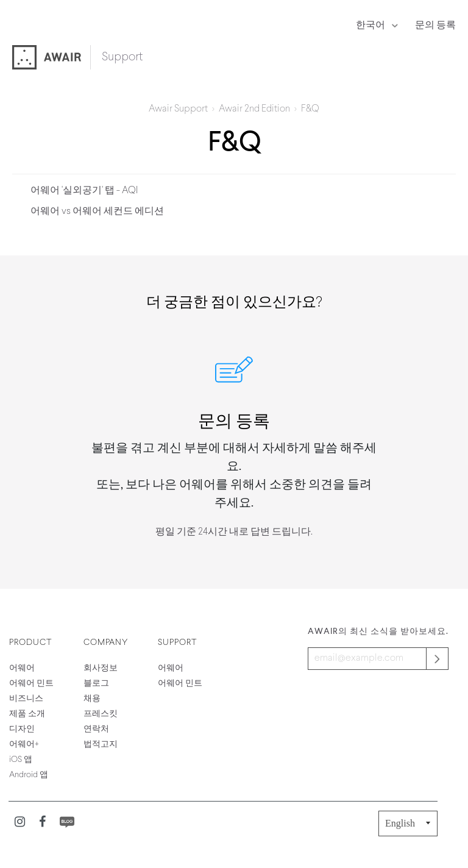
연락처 (96, 729)
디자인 (22, 729)
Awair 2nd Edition (254, 109)
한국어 (371, 26)
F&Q (310, 109)
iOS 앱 (21, 760)
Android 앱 (29, 775)
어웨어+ (24, 745)
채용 (92, 699)
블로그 (96, 684)
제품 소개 (27, 714)
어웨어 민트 (31, 684)
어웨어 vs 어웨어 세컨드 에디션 (97, 212)
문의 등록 (435, 26)
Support (122, 57)
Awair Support (178, 109)
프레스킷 (101, 714)
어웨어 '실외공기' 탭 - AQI (84, 191)
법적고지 (101, 745)
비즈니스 (26, 699)
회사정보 (101, 668)
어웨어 (22, 668)
